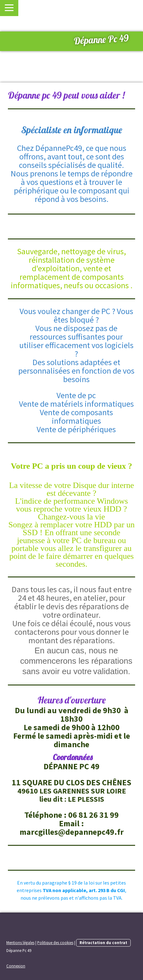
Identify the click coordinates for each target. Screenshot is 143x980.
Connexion (16, 966)
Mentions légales (20, 943)
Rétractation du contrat (103, 943)
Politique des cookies (55, 943)
